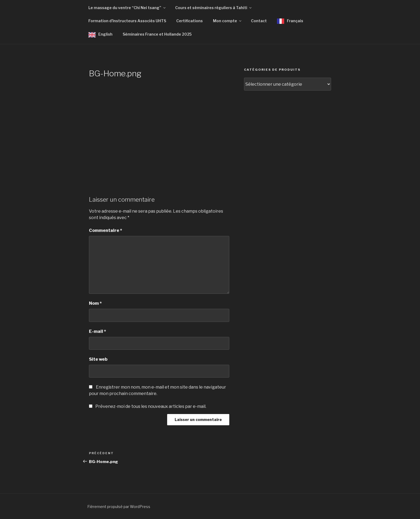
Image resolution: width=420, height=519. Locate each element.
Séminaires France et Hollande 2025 (157, 34)
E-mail (97, 331)
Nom (95, 303)
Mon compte (228, 21)
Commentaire (106, 230)
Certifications (190, 21)
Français (295, 21)
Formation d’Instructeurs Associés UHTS (127, 21)
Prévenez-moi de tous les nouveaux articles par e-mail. (151, 406)
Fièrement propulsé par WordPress (119, 507)
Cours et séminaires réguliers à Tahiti (214, 8)
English (105, 34)
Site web (98, 359)
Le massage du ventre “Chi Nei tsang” (127, 8)
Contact (259, 21)
